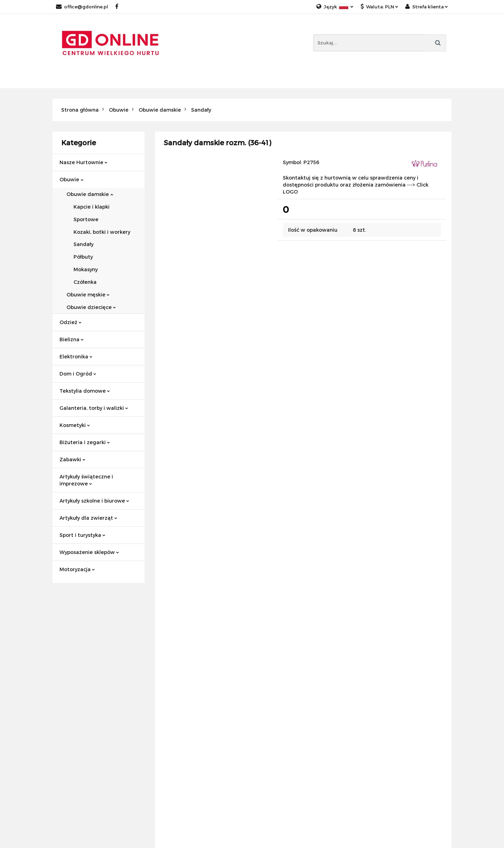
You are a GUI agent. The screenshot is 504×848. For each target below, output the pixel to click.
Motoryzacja (77, 569)
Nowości (268, 654)
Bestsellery (271, 679)
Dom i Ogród (78, 374)
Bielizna (72, 339)
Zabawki (72, 459)
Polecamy (269, 663)
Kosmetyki (75, 425)
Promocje (269, 671)
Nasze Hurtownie (83, 162)
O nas (162, 654)
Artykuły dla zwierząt (88, 518)
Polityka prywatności (79, 663)
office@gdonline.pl (82, 7)
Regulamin (66, 654)
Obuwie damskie (90, 194)
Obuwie (71, 179)
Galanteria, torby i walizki (94, 408)
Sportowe (86, 219)
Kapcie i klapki (92, 207)
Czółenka (85, 282)
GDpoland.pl (170, 679)
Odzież (71, 322)
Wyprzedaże (273, 688)
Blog (161, 671)
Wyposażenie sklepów (89, 552)
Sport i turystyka (82, 535)
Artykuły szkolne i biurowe (94, 501)
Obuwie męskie (88, 295)
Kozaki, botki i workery (102, 232)
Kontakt (165, 663)
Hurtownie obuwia (383, 654)
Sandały (83, 244)
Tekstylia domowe (85, 391)
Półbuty (83, 257)
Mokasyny (86, 269)
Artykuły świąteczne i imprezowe (86, 480)
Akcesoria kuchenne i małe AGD (400, 671)
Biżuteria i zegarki (85, 442)
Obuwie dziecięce (91, 307)
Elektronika (76, 356)
